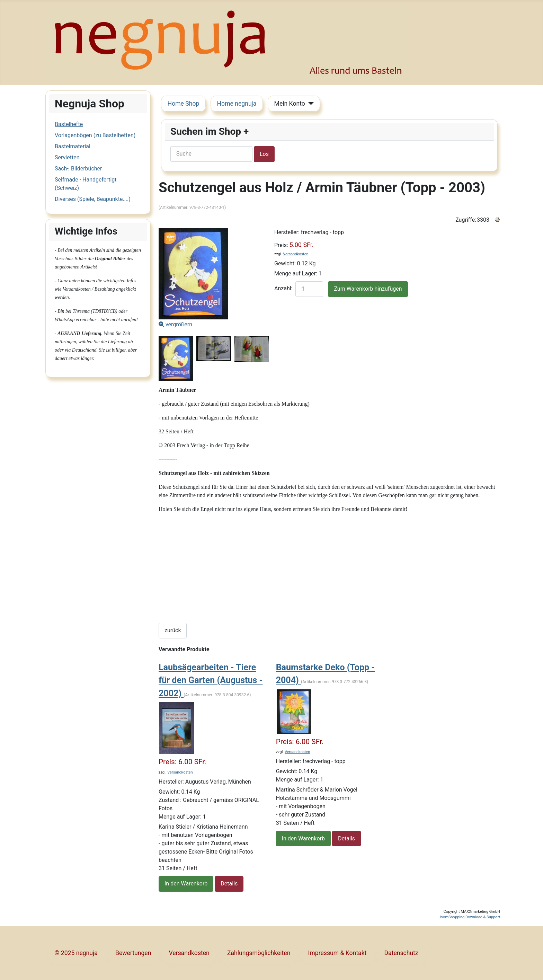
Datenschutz (401, 953)
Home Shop (184, 104)
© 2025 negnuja (76, 953)
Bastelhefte (69, 124)
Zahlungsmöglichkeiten (259, 953)
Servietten (67, 157)
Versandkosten (296, 254)
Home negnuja (237, 104)
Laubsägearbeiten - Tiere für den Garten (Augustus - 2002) (211, 680)
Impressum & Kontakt (337, 953)
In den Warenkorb (186, 884)
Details (229, 884)
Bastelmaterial (73, 146)
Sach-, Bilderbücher (78, 169)
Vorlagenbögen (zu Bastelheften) (95, 135)
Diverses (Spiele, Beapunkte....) (93, 199)
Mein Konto (290, 104)
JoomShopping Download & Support (469, 917)
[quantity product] (309, 289)
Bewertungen (133, 953)
